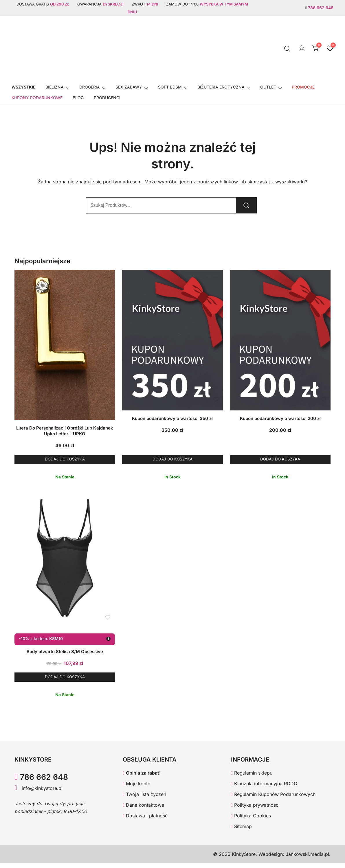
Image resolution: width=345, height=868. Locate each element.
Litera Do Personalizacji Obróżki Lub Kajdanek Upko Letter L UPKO (65, 431)
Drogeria (90, 87)
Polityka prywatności (255, 810)
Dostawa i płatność (145, 820)
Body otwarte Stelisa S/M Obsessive (65, 654)
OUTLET (268, 87)
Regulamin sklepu (252, 778)
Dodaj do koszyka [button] (65, 460)
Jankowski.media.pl (307, 859)
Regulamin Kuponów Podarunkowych (273, 799)
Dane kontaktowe (143, 810)
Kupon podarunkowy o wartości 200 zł (280, 418)
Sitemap (241, 831)
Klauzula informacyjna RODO (264, 788)
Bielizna (55, 87)
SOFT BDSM (170, 87)
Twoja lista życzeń (144, 799)
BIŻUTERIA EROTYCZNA (221, 87)
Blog (78, 98)
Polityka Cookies (251, 820)
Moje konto (137, 788)
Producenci (107, 98)
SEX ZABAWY (129, 87)
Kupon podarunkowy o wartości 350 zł (172, 418)
